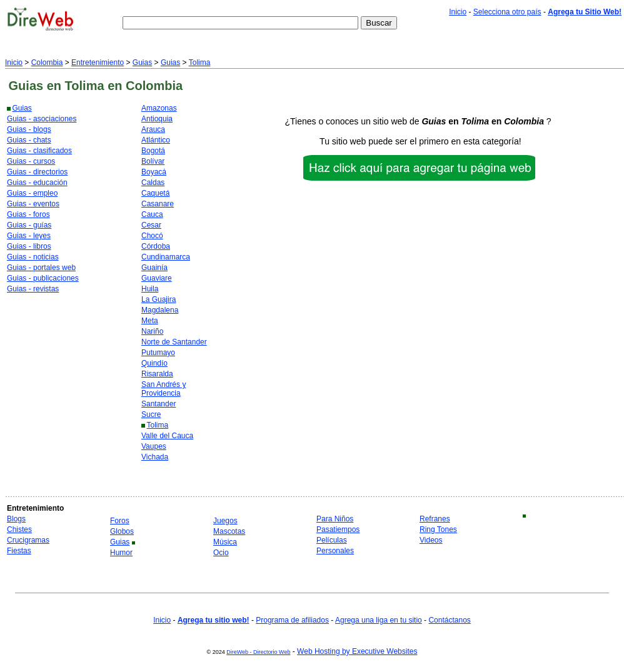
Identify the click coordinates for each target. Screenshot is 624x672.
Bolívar (153, 161)
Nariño (152, 331)
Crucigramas (28, 540)
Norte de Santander (174, 342)
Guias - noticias (33, 257)
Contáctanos (449, 620)
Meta (150, 321)
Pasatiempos (338, 529)
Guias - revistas (33, 289)
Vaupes (154, 446)
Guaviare (157, 278)
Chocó (152, 236)
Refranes (435, 519)
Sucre (151, 414)
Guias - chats (29, 140)
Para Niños (335, 519)
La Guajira (159, 299)
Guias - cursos (31, 161)
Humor (121, 553)
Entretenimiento (98, 63)
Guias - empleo (32, 193)
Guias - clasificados (39, 151)
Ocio (221, 553)
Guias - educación (37, 183)
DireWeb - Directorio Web (258, 652)
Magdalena (160, 310)
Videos (431, 540)
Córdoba (156, 246)
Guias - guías (29, 225)
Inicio (458, 12)
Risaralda (157, 374)
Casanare (158, 204)
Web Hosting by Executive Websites (357, 651)
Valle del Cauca (167, 436)
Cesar (151, 225)
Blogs (16, 519)
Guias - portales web (41, 268)
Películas (332, 540)
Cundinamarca (166, 257)
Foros (120, 521)
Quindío (154, 363)
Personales (335, 551)
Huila (150, 289)
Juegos (225, 521)
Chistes (19, 529)
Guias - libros (29, 246)
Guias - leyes (29, 236)
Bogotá (153, 151)
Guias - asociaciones (42, 119)
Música (225, 542)
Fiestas (19, 551)
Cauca (152, 214)
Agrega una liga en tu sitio (379, 620)
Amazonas (159, 108)
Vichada (155, 457)
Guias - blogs (29, 129)
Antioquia (157, 119)
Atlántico (156, 140)
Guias (142, 63)
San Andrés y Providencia (164, 389)
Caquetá (155, 193)
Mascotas (229, 531)
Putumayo (158, 353)
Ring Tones (438, 529)
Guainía (154, 268)
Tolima (200, 63)
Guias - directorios (37, 172)
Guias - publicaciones (43, 278)
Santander (159, 404)
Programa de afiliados (292, 620)
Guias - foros (28, 214)
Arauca (153, 129)
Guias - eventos (33, 204)
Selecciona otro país (507, 12)
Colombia (47, 63)
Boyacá (154, 172)
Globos (122, 531)
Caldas (153, 183)
